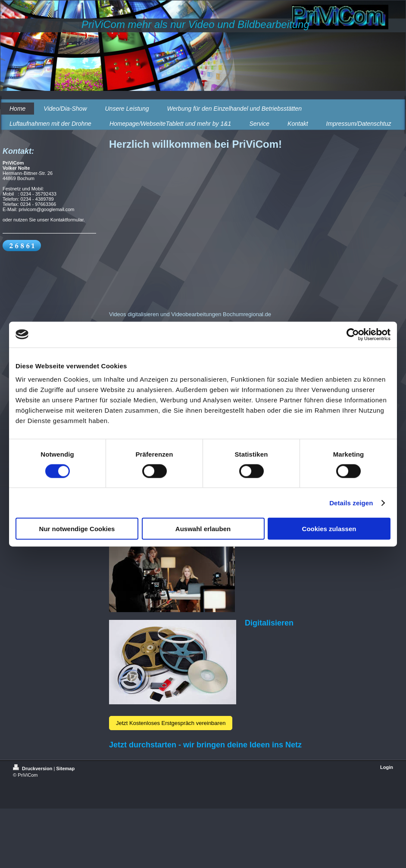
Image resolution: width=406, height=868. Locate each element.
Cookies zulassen (329, 529)
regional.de (257, 314)
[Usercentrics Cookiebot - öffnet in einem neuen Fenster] (353, 334)
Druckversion (33, 768)
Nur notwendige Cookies (77, 529)
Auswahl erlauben (203, 529)
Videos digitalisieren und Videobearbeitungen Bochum (176, 314)
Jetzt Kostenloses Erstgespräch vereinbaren (171, 723)
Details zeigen (351, 502)
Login (387, 767)
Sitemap (65, 768)
